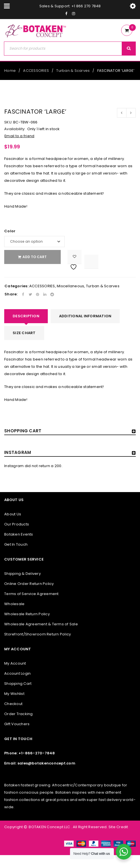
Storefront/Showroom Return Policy (38, 634)
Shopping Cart (18, 684)
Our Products (17, 524)
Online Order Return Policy (29, 584)
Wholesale (14, 604)
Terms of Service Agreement (31, 594)
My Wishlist (14, 694)
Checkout (13, 704)
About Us (13, 514)
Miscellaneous (70, 286)
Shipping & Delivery (22, 574)
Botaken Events (19, 534)
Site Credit (118, 827)
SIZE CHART (24, 333)
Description (26, 316)
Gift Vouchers (17, 724)
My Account (15, 663)
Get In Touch (16, 544)
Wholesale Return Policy (27, 614)
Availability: (15, 129)
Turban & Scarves (73, 71)
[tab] (26, 316)
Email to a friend (19, 136)
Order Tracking (19, 714)
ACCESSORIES (36, 71)
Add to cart (37, 257)
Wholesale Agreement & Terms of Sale (41, 624)
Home (10, 71)
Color (10, 231)
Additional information (85, 316)
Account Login (17, 673)
